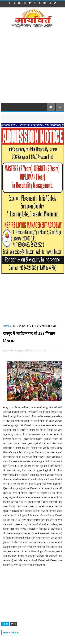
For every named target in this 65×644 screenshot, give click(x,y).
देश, (45, 350)
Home (6, 326)
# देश (14, 624)
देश (14, 326)
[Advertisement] (32, 68)
